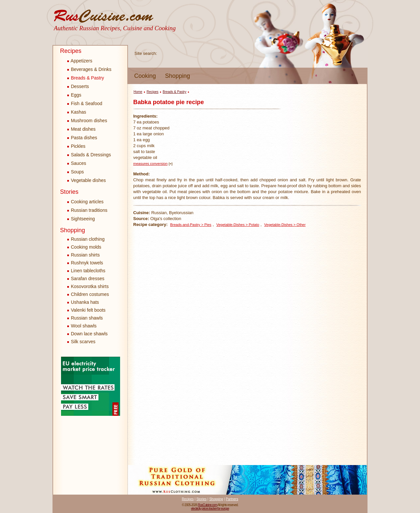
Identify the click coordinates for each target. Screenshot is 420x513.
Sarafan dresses (88, 279)
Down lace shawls (89, 334)
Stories (69, 192)
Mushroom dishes (87, 121)
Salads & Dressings (89, 155)
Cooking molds (86, 247)
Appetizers (80, 61)
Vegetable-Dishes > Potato (238, 225)
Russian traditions (87, 210)
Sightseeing (81, 219)
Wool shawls (84, 326)
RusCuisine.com (208, 505)
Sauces (77, 163)
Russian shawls (87, 318)
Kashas (77, 112)
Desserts (78, 86)
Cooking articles (85, 202)
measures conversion (150, 164)
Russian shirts (85, 255)
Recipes (71, 51)
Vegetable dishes (87, 180)
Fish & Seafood (85, 103)
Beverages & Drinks (89, 69)
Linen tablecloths (88, 271)
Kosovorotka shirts (90, 286)
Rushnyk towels (87, 263)
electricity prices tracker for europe (210, 509)
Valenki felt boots (88, 310)
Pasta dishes (82, 138)
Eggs (74, 95)
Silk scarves (83, 342)
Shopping (178, 76)
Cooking (145, 76)
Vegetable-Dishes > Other (285, 225)
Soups (76, 172)
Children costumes (90, 294)
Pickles (76, 146)
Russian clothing (88, 239)
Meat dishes (81, 129)
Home (138, 92)
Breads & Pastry (86, 78)
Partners (232, 499)
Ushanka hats (85, 302)
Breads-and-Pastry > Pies (191, 225)
